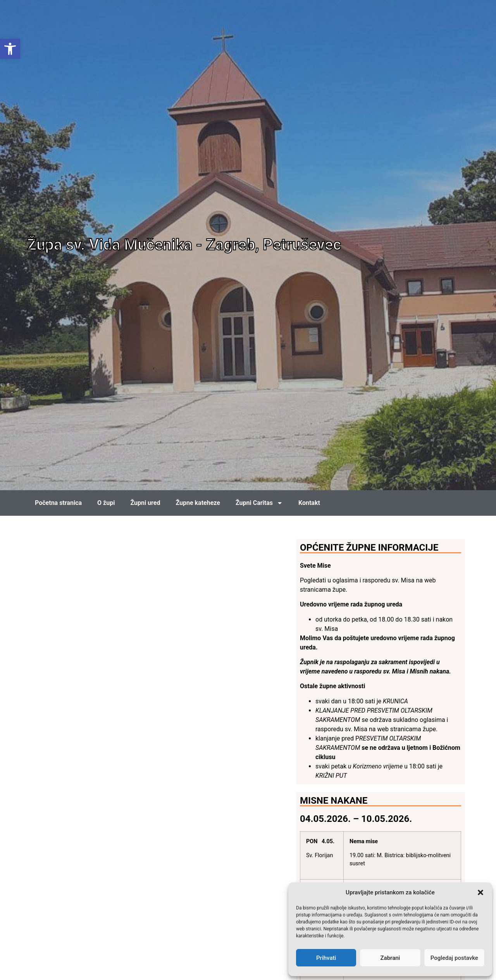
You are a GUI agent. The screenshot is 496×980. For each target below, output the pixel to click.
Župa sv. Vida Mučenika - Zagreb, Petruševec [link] (184, 245)
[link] (10, 49)
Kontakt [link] (309, 503)
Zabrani (390, 958)
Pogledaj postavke (454, 958)
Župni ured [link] (145, 503)
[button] (480, 892)
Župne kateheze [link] (198, 503)
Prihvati (326, 958)
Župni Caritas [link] (259, 503)
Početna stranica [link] (58, 503)
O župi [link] (106, 503)
